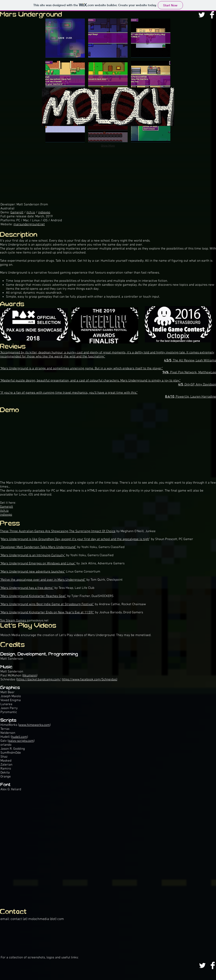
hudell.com (19, 737)
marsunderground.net (29, 224)
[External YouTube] (108, 848)
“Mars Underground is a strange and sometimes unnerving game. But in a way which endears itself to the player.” (81, 368)
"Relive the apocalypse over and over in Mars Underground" (43, 580)
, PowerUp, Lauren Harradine (191, 397)
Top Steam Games (13, 621)
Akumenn (30, 676)
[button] (65, 38)
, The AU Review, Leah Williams (190, 360)
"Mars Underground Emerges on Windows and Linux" (38, 563)
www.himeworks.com (34, 725)
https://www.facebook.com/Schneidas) (89, 680)
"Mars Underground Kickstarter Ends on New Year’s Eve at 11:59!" (47, 612)
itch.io (31, 212)
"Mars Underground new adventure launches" (33, 572)
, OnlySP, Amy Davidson (197, 385)
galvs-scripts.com (21, 741)
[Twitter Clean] (202, 15)
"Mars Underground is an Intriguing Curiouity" (33, 555)
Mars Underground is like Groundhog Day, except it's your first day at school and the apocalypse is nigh (75, 539)
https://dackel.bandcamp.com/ (39, 680)
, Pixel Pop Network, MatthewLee (189, 372)
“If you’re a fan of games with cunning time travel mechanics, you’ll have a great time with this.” (69, 393)
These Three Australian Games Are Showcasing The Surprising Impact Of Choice (58, 531)
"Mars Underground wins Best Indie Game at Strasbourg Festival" (47, 604)
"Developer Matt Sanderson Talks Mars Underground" (38, 547)
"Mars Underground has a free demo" (27, 588)
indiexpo (44, 212)
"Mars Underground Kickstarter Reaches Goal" (33, 596)
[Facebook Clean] (212, 15)
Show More (108, 146)
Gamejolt (17, 212)
